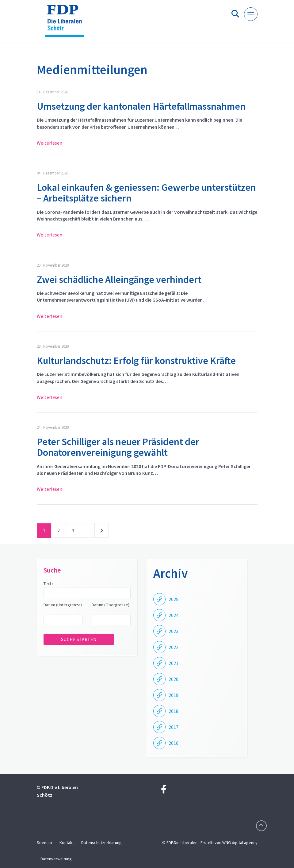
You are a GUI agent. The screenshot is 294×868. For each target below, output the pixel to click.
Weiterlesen (50, 143)
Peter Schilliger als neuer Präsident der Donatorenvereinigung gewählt (118, 447)
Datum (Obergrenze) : (111, 608)
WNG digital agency (240, 843)
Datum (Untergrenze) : (63, 608)
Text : (48, 584)
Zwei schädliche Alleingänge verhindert (119, 280)
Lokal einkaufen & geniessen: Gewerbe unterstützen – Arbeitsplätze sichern (146, 193)
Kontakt (67, 843)
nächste (102, 532)
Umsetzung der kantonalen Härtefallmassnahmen (141, 106)
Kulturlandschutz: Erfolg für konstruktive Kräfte (136, 361)
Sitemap (44, 843)
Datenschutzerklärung (101, 843)
